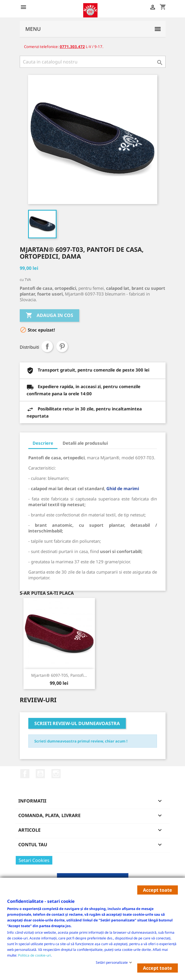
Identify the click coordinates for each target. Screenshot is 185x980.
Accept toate (158, 890)
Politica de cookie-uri (34, 955)
